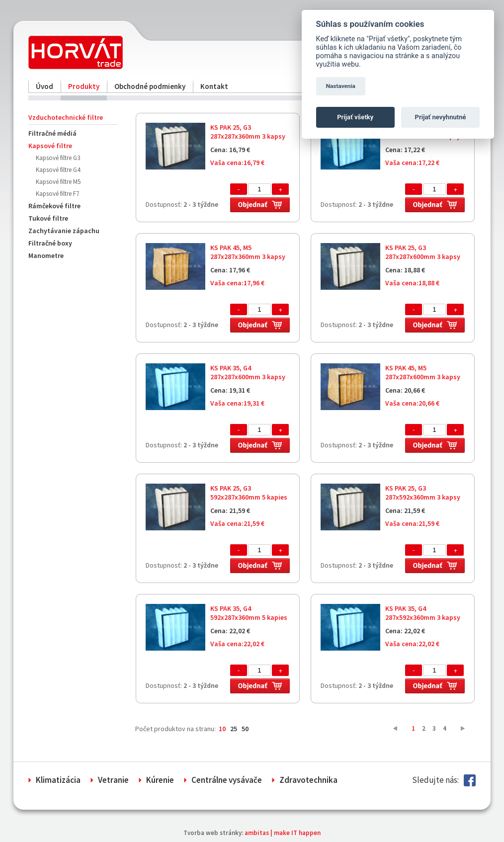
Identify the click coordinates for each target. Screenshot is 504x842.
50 (245, 729)
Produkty (84, 86)
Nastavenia (341, 86)
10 (222, 729)
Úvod (44, 86)
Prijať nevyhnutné (441, 117)
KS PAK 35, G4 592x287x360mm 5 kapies (249, 613)
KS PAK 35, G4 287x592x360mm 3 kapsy (423, 613)
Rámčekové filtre (54, 206)
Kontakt (214, 86)
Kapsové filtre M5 (58, 182)
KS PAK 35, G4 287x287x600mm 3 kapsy (248, 372)
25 (234, 729)
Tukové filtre (48, 218)
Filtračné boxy (50, 243)
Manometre (46, 255)
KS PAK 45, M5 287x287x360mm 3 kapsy (248, 252)
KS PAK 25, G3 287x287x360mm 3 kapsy (248, 132)
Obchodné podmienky (150, 86)
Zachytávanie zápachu (64, 231)
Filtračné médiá (52, 133)
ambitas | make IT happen (283, 833)
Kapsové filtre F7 (57, 194)
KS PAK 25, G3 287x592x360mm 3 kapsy (423, 493)
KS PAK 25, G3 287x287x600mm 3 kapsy (423, 252)
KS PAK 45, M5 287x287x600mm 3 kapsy (423, 372)
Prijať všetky (355, 117)
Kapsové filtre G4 (58, 170)
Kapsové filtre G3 (58, 158)
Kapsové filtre (50, 146)
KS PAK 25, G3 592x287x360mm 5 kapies (249, 493)
